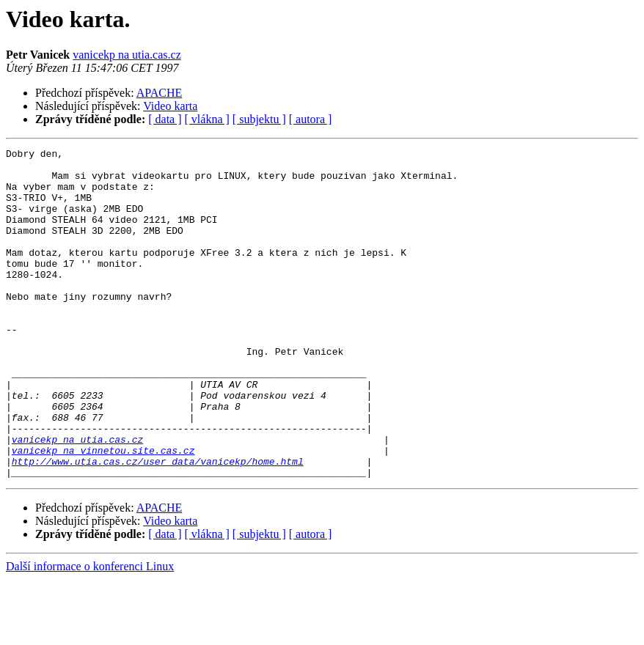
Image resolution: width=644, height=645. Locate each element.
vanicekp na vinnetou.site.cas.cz (103, 512)
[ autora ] (311, 119)
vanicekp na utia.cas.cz (127, 55)
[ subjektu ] (259, 119)
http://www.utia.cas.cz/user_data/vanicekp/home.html (158, 525)
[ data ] (165, 119)
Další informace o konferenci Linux (90, 632)
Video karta (170, 106)
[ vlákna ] (207, 119)
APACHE (160, 93)
